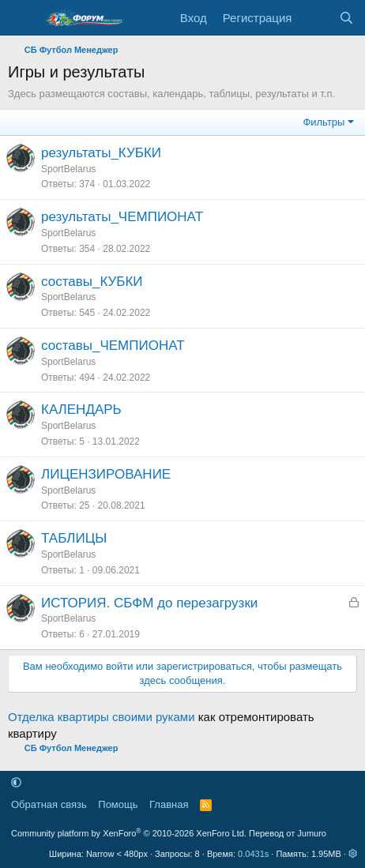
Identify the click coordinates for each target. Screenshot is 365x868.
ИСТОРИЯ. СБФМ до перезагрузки (149, 603)
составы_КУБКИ (92, 282)
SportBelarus (68, 169)
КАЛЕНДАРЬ (81, 410)
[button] (16, 782)
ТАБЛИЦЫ (74, 538)
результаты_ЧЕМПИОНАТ (122, 217)
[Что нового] (315, 18)
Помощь (118, 804)
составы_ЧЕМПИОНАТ (113, 346)
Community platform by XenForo (129, 833)
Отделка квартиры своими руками (102, 717)
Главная (169, 804)
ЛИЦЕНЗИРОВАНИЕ (106, 474)
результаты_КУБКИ (101, 153)
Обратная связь (49, 804)
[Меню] (22, 18)
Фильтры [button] (324, 122)
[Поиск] (346, 18)
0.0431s (253, 854)
